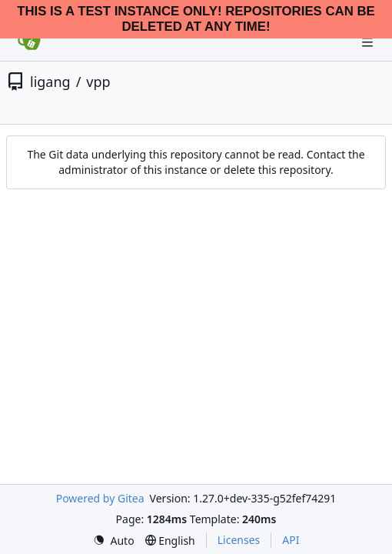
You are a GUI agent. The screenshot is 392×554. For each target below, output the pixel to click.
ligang (50, 82)
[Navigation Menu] (369, 42)
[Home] (29, 42)
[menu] (114, 541)
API (291, 540)
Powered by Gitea (100, 498)
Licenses (239, 540)
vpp (98, 82)
